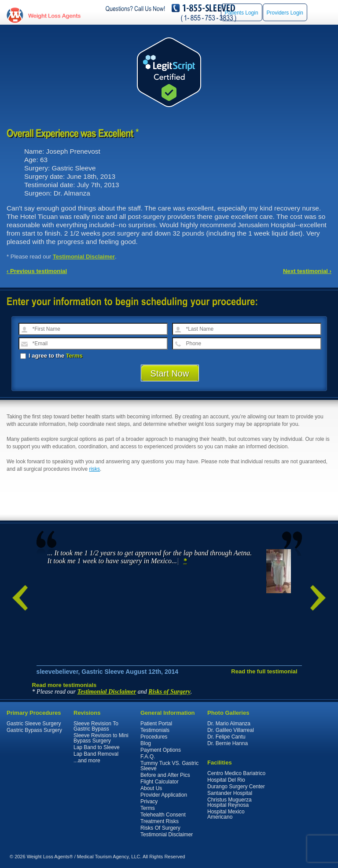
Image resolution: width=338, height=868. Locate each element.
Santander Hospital (230, 793)
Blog (146, 743)
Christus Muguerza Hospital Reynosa (230, 802)
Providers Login (285, 13)
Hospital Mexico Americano (226, 814)
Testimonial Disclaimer (84, 257)
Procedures (154, 737)
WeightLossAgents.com (54, 16)
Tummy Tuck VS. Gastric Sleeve (169, 766)
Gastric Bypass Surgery (34, 730)
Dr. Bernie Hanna (228, 743)
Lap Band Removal (96, 754)
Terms (74, 356)
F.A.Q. (148, 757)
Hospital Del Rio (226, 780)
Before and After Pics (165, 775)
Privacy (149, 802)
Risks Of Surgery (160, 828)
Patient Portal (156, 724)
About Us (151, 788)
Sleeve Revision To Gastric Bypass (96, 726)
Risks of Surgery (169, 692)
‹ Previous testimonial (37, 271)
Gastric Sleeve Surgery (34, 724)
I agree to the (51, 356)
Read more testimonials (64, 685)
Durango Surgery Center (236, 787)
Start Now (170, 373)
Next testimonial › (307, 271)
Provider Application (164, 795)
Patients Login (242, 13)
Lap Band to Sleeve (97, 747)
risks (94, 469)
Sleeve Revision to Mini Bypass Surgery (101, 738)
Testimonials (155, 730)
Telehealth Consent (163, 815)
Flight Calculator (160, 782)
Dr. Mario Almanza (229, 724)
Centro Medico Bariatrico (236, 773)
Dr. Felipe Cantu (226, 737)
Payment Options (161, 750)
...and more (87, 761)
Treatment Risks (160, 821)
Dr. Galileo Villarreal (231, 730)
